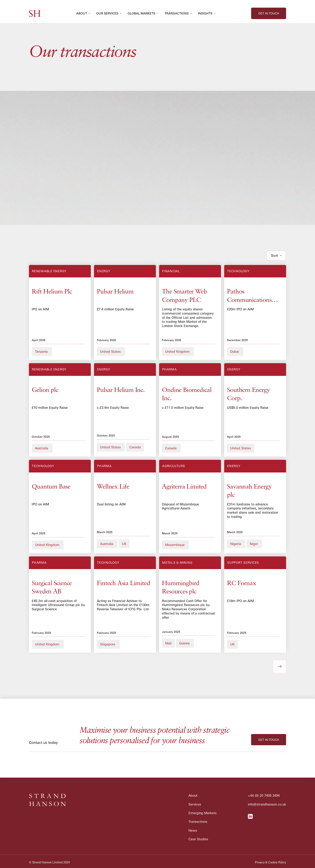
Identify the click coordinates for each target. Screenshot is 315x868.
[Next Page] (280, 666)
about (82, 13)
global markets (141, 13)
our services (107, 13)
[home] (35, 13)
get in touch (269, 13)
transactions (177, 13)
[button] (83, 13)
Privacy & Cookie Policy (271, 862)
